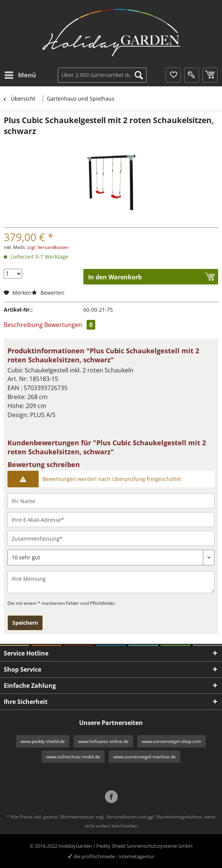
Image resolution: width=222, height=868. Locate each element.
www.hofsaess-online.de (103, 741)
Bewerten (48, 293)
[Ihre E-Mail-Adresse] (111, 520)
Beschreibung (23, 325)
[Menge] (13, 274)
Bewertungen (70, 325)
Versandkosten (122, 817)
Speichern (25, 623)
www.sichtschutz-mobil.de (73, 757)
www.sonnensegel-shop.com (172, 741)
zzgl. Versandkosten (48, 247)
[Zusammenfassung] (111, 538)
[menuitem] (20, 75)
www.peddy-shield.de (43, 741)
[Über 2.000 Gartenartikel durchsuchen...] (102, 75)
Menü (20, 74)
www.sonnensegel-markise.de (145, 757)
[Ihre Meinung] (111, 582)
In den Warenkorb (115, 277)
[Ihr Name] (111, 501)
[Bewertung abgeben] (111, 558)
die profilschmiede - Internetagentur (114, 856)
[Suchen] (139, 75)
